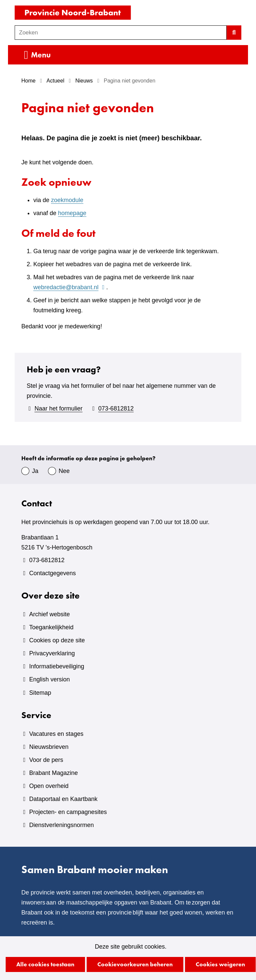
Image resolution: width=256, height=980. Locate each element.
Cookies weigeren (220, 964)
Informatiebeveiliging (56, 666)
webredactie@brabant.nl (70, 287)
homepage (72, 213)
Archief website (49, 614)
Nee (64, 471)
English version (49, 679)
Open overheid (49, 786)
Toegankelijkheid (51, 627)
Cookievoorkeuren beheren (135, 964)
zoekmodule (67, 200)
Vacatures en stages (56, 734)
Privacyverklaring (52, 653)
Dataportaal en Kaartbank (63, 799)
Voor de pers (46, 760)
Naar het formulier (58, 409)
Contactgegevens (52, 573)
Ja (35, 471)
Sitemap (40, 693)
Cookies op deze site (57, 640)
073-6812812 (116, 409)
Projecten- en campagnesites (68, 812)
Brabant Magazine (53, 773)
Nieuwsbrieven (49, 747)
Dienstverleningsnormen (61, 825)
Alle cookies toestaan (45, 964)
